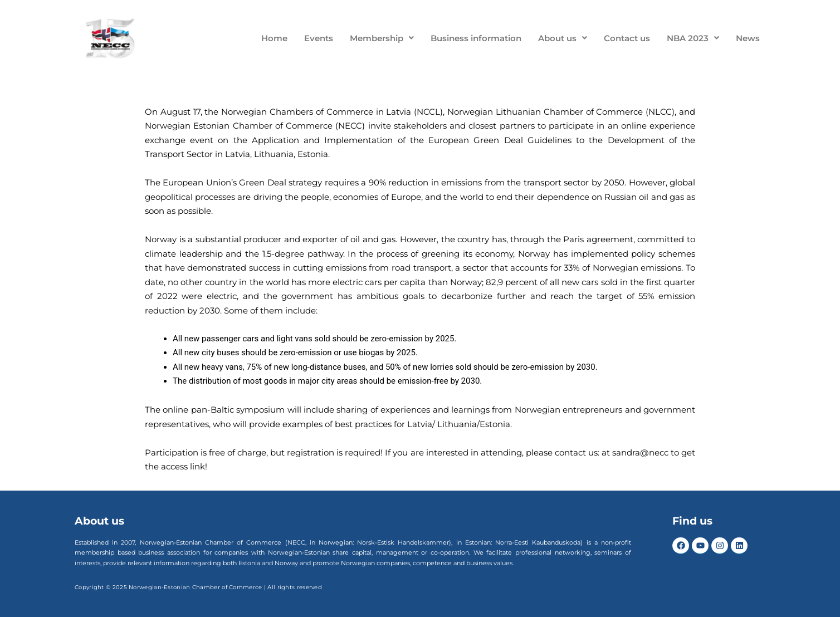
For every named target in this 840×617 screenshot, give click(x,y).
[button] (382, 38)
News (748, 38)
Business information (476, 38)
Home (274, 38)
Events (319, 38)
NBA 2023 (693, 38)
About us (563, 38)
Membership (382, 38)
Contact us (627, 38)
